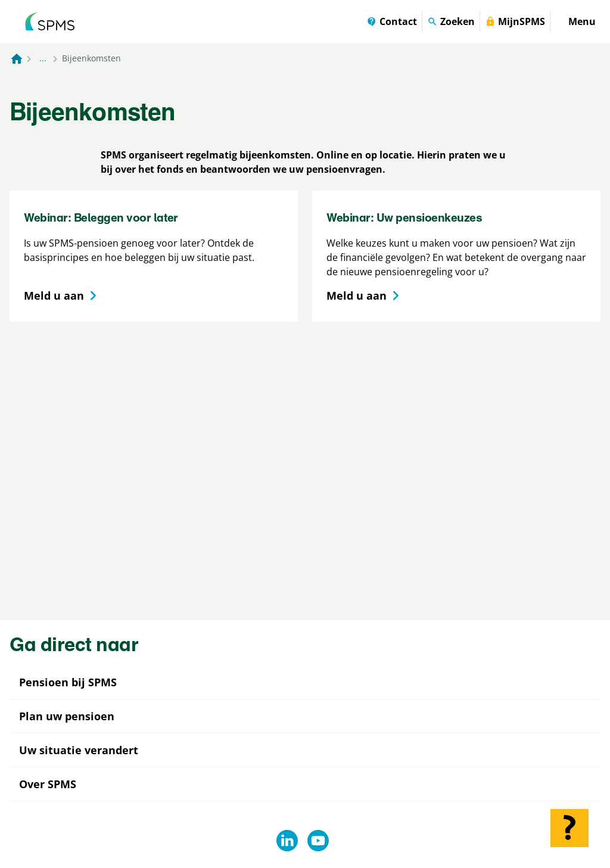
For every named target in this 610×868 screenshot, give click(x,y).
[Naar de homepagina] (17, 58)
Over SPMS (48, 784)
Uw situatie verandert (79, 750)
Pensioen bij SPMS (68, 682)
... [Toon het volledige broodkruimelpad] (43, 58)
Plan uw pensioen (67, 716)
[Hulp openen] (569, 828)
